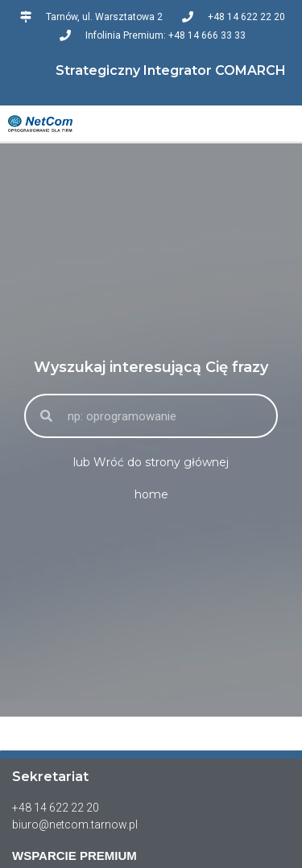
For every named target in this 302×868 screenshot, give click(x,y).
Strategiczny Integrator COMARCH (171, 70)
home (151, 494)
